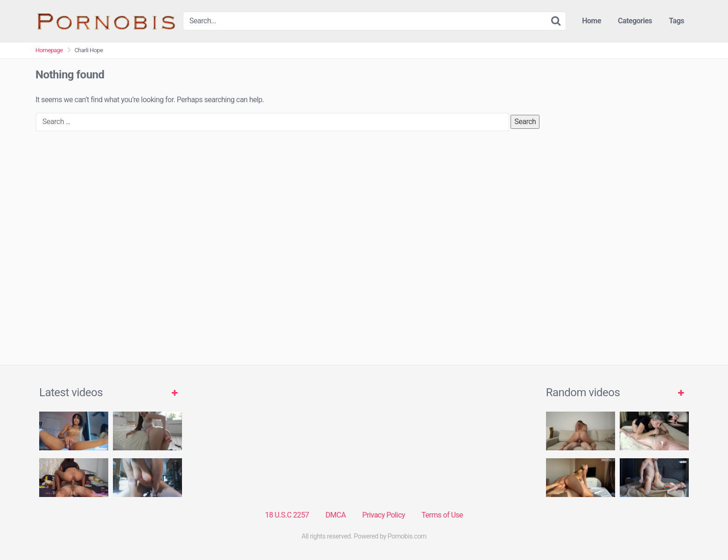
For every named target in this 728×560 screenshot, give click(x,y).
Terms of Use (442, 515)
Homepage (49, 50)
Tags (676, 21)
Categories (635, 21)
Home (591, 21)
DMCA (336, 515)
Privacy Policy (384, 515)
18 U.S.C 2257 (287, 515)
